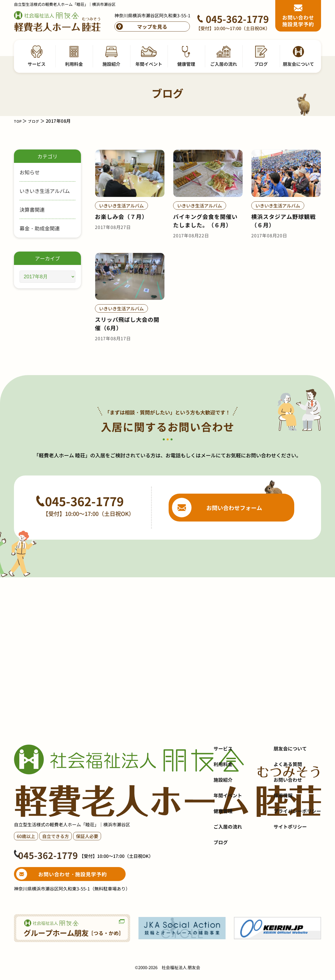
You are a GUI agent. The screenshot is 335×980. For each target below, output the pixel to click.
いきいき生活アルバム (45, 191)
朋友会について (288, 779)
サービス (224, 779)
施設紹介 (224, 810)
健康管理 (224, 841)
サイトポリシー (288, 857)
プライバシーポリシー (296, 841)
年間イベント (229, 826)
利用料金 (224, 795)
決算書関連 (32, 209)
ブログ (36, 121)
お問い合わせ (286, 810)
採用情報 (281, 826)
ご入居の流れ (229, 857)
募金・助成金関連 (40, 228)
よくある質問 (286, 795)
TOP (19, 121)
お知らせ (30, 172)
